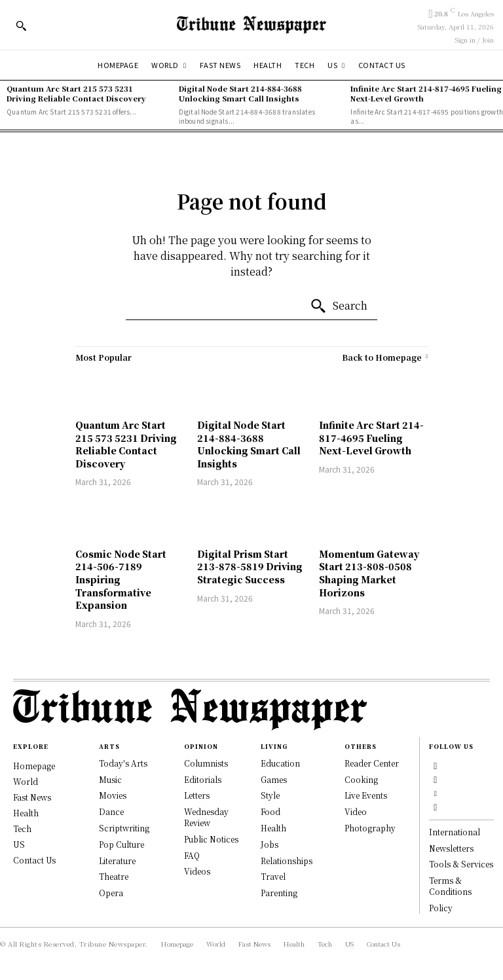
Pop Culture (121, 844)
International (455, 832)
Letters (197, 795)
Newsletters (451, 848)
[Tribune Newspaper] (251, 25)
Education (280, 763)
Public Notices (211, 839)
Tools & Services (461, 864)
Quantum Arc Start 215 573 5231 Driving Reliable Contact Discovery (76, 93)
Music (110, 779)
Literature (117, 861)
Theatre (114, 876)
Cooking (361, 779)
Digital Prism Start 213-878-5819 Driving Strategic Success (250, 567)
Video (356, 811)
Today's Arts (123, 763)
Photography (370, 828)
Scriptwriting (124, 828)
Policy (441, 908)
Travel (273, 876)
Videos (197, 871)
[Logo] (251, 709)
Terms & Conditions (450, 886)
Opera (111, 893)
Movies (113, 795)
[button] (21, 26)
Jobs (270, 844)
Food (270, 811)
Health (273, 828)
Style (270, 795)
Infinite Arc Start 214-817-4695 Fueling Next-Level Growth (426, 93)
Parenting (279, 893)
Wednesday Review (206, 817)
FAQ (192, 855)
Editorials (203, 779)
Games (274, 779)
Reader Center (372, 763)
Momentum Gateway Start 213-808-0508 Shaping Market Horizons (369, 573)
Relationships (287, 861)
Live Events (366, 795)
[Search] (339, 306)
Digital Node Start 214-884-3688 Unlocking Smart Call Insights (240, 93)
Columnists (206, 763)
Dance (111, 811)
